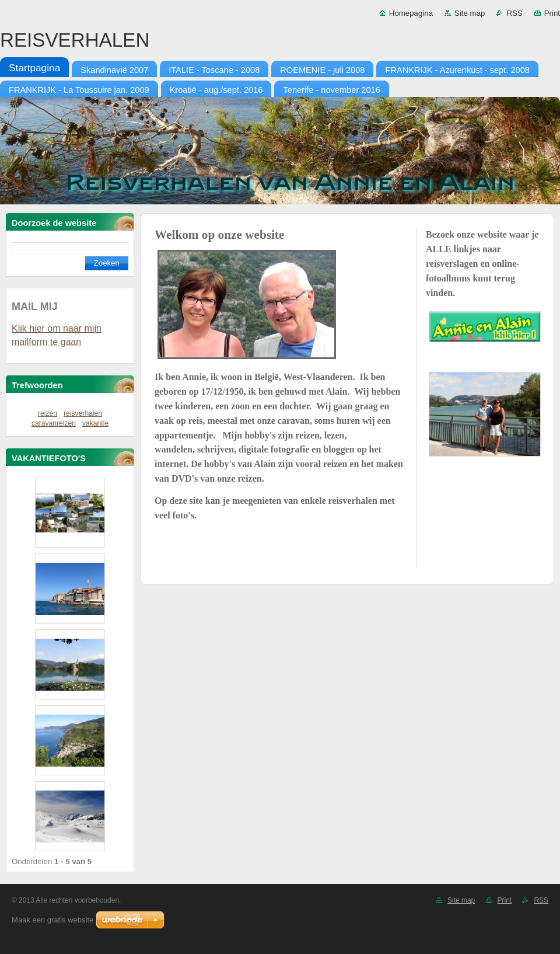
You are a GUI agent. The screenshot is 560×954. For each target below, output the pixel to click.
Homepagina (411, 13)
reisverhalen (83, 413)
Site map (470, 13)
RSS (514, 13)
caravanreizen (54, 423)
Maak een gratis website (52, 920)
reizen (48, 413)
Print (552, 13)
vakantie (95, 423)
